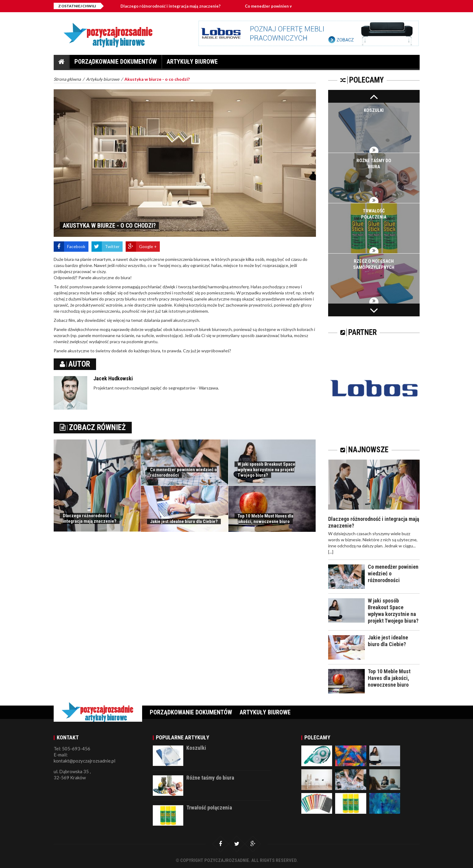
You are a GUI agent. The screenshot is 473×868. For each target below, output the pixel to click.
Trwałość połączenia (209, 808)
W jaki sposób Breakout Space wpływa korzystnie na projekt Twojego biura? (266, 470)
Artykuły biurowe (192, 63)
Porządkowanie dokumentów (116, 63)
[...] (331, 552)
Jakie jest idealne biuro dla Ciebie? (184, 521)
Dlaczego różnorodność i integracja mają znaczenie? (170, 6)
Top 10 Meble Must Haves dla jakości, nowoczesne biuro (265, 519)
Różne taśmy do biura (210, 778)
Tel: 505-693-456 (72, 749)
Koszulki (374, 110)
